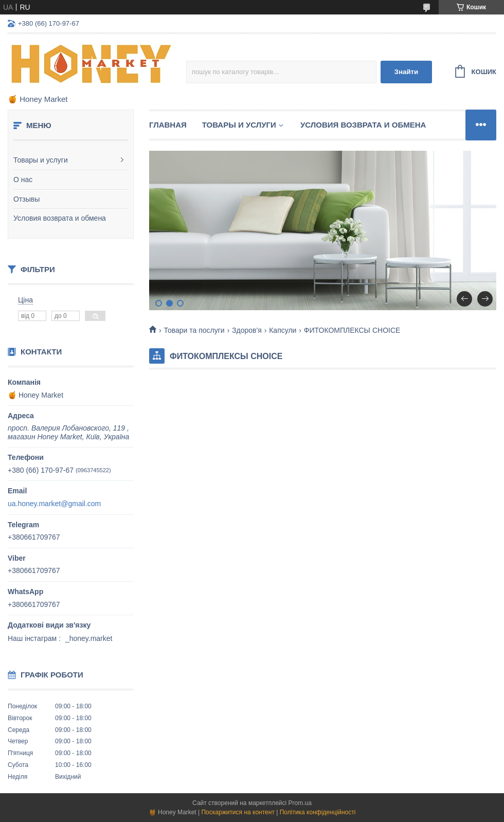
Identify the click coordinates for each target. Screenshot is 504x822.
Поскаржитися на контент (238, 812)
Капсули (283, 330)
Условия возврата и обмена (60, 218)
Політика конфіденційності (318, 812)
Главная (168, 125)
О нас (23, 180)
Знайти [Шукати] (407, 72)
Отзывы (26, 199)
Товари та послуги (194, 330)
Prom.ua (300, 803)
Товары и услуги (41, 160)
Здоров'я (247, 330)
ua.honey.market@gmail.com (54, 504)
